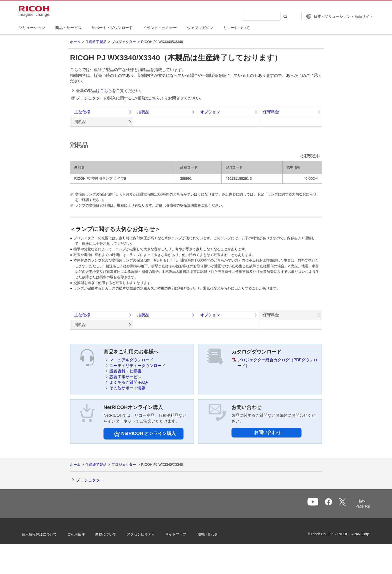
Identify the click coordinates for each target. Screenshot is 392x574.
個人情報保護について (46, 534)
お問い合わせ (267, 432)
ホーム (75, 42)
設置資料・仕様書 (125, 371)
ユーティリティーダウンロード (137, 366)
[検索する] (277, 16)
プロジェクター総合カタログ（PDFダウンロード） (277, 363)
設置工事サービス (125, 377)
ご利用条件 (83, 534)
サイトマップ (182, 534)
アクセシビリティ (147, 534)
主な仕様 (82, 112)
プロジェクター (124, 42)
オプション (210, 112)
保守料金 (271, 112)
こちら (106, 91)
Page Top (356, 506)
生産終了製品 (96, 42)
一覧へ (337, 504)
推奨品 (143, 112)
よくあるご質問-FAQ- (129, 382)
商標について (112, 534)
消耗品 (80, 122)
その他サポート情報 (127, 388)
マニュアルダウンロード (131, 360)
